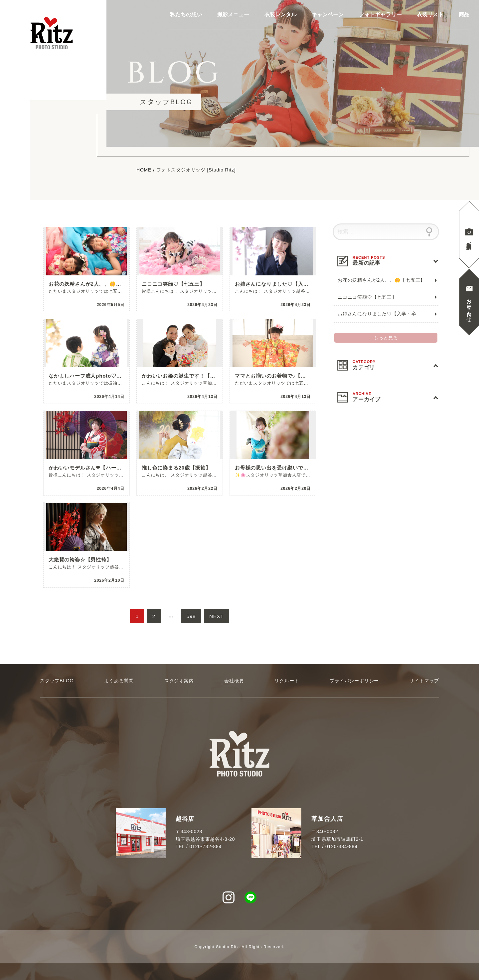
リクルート (287, 681)
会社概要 (234, 681)
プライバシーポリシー (354, 681)
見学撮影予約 (469, 240)
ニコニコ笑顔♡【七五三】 (367, 297)
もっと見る (386, 338)
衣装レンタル (281, 15)
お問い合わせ (469, 308)
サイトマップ (424, 681)
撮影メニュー (233, 15)
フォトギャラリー (380, 15)
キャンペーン (328, 15)
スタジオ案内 (179, 681)
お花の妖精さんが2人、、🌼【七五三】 (381, 280)
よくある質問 (119, 681)
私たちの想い (186, 15)
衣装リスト (430, 15)
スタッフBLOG (57, 681)
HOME (144, 170)
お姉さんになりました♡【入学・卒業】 (382, 314)
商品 (464, 15)
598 (191, 619)
